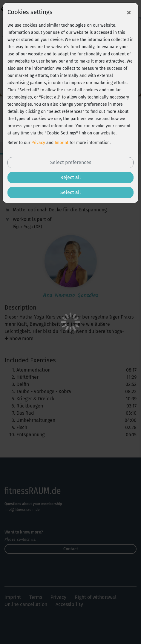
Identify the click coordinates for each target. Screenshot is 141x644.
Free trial (70, 633)
